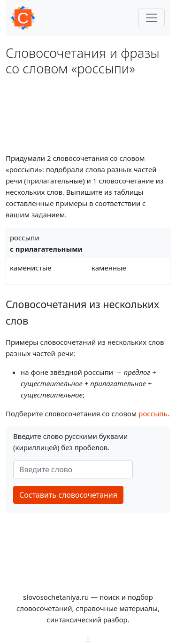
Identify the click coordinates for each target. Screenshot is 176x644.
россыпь (153, 413)
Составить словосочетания (68, 495)
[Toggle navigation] (152, 18)
